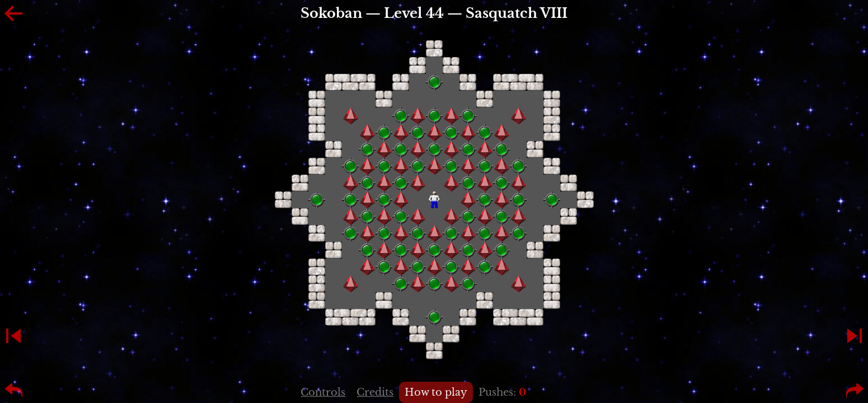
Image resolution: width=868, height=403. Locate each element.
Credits (375, 392)
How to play (436, 392)
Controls (323, 392)
